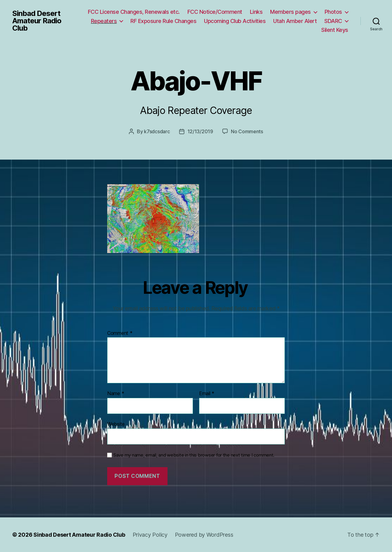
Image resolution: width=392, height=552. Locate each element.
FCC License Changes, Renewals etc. (134, 12)
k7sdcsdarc (157, 131)
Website (116, 424)
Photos (333, 12)
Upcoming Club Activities (235, 21)
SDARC (333, 21)
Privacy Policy (150, 535)
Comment (120, 333)
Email (207, 394)
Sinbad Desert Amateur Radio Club (37, 21)
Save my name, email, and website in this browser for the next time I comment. (194, 455)
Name (116, 394)
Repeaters (104, 21)
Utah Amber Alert (295, 21)
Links (256, 12)
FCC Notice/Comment (215, 12)
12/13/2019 (200, 131)
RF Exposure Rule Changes (163, 21)
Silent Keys (335, 30)
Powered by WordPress (204, 535)
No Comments (247, 131)
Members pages (290, 12)
